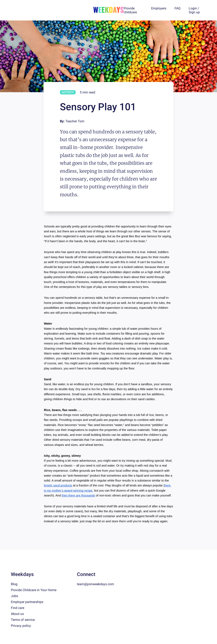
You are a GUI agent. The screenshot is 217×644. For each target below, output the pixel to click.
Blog (14, 584)
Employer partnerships (27, 602)
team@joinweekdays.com (95, 584)
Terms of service (23, 620)
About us (17, 614)
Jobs (14, 596)
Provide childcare (130, 10)
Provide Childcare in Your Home (34, 590)
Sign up (194, 12)
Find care (18, 608)
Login (193, 8)
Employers (159, 8)
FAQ (178, 8)
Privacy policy (21, 626)
